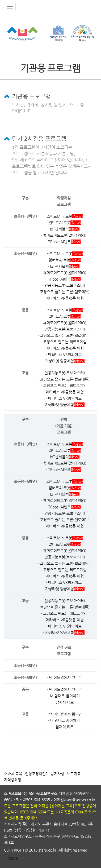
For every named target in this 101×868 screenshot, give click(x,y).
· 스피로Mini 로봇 (58, 216)
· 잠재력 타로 (64, 702)
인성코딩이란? (36, 774)
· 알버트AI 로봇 (58, 223)
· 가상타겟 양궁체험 (58, 361)
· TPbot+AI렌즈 (58, 242)
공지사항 (57, 774)
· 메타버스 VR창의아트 (64, 355)
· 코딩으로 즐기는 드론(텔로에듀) (64, 292)
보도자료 (74, 774)
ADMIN (13, 858)
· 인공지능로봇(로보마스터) (64, 285)
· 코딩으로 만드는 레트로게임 (64, 342)
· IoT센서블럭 (58, 229)
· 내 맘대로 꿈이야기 (64, 696)
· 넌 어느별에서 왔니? (64, 677)
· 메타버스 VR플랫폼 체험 (64, 298)
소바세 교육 (13, 774)
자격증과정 (13, 780)
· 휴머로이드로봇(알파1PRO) (64, 235)
